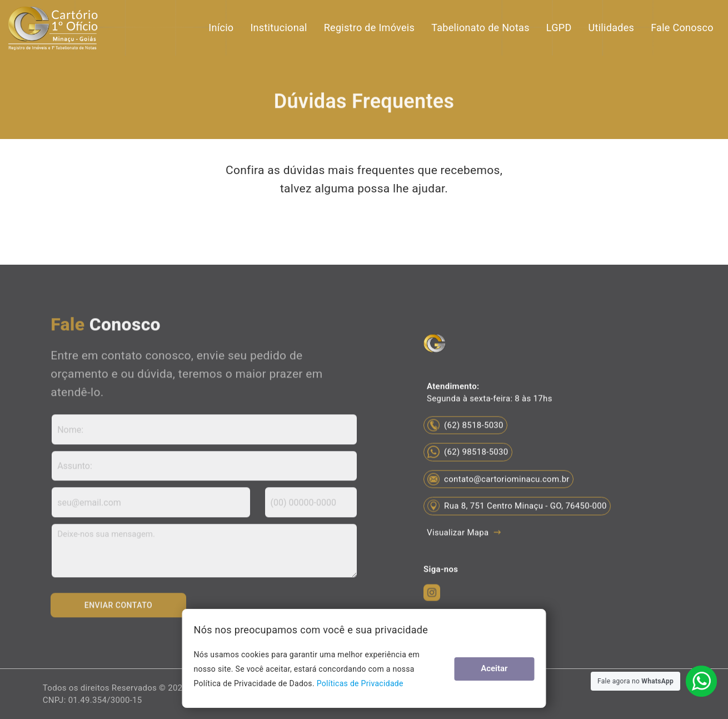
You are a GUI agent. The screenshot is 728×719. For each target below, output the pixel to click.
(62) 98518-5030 (468, 477)
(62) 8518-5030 (465, 450)
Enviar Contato (119, 610)
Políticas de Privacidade (265, 683)
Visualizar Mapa (463, 557)
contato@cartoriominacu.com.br (498, 504)
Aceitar (507, 668)
